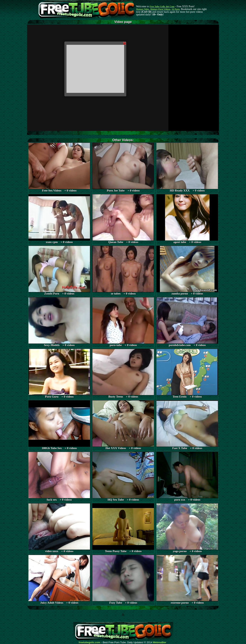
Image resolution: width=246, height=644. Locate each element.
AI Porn (176, 9)
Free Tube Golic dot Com (162, 7)
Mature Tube (143, 9)
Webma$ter (160, 642)
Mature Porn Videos (160, 9)
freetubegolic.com (90, 642)
